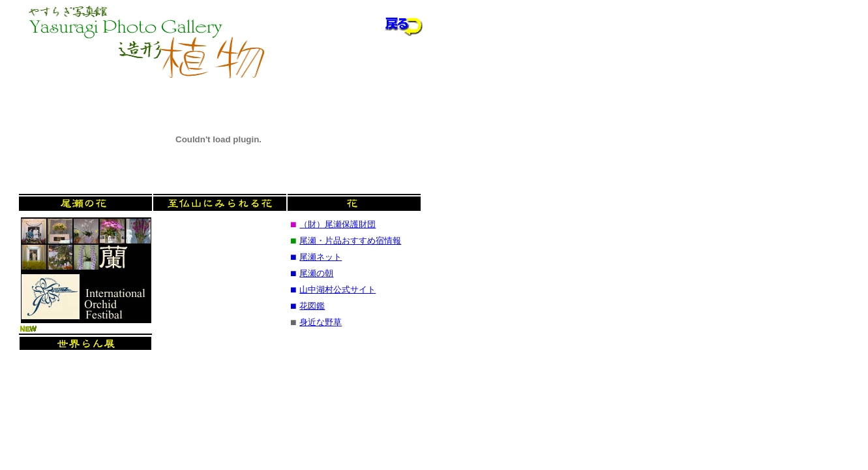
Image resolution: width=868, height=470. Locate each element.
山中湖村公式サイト (337, 290)
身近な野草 (321, 322)
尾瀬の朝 (316, 273)
